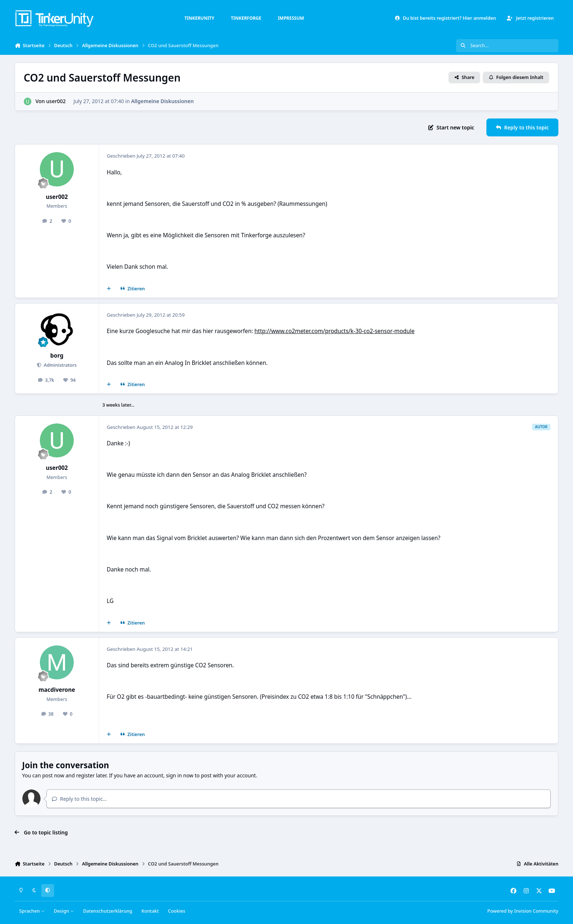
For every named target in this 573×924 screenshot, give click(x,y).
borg (57, 356)
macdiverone (57, 690)
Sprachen (32, 911)
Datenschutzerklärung (107, 911)
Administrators (59, 365)
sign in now (180, 775)
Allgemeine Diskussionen (162, 101)
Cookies (177, 911)
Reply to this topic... (79, 799)
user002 (56, 101)
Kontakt (150, 911)
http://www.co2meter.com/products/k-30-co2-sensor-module (334, 331)
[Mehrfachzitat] (109, 289)
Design (64, 911)
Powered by (523, 911)
